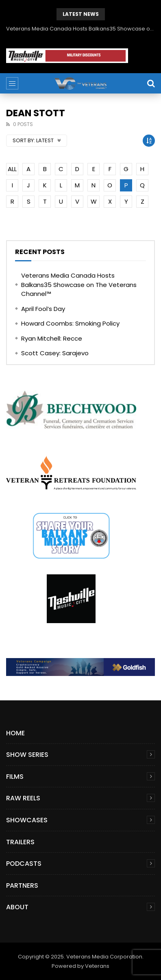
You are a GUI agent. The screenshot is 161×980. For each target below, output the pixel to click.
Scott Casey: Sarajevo (55, 353)
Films (15, 777)
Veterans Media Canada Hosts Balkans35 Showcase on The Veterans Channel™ (80, 29)
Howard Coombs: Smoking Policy (70, 323)
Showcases (27, 820)
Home (15, 733)
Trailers (20, 842)
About (17, 907)
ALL (12, 169)
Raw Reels (23, 798)
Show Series (27, 755)
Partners (22, 885)
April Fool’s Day (43, 309)
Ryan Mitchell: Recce (52, 338)
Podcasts (24, 864)
